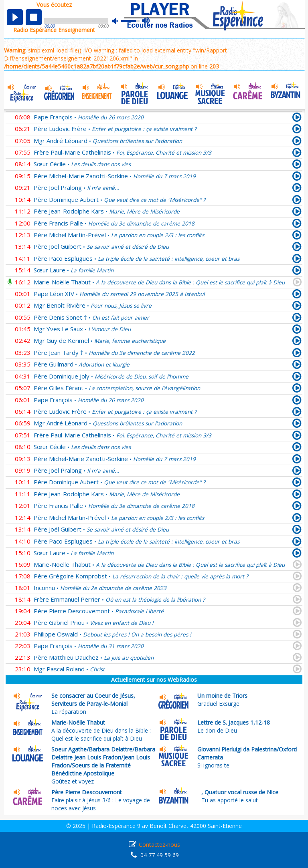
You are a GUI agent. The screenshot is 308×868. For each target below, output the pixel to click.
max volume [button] (146, 21)
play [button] (15, 17)
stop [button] (34, 17)
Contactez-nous (159, 845)
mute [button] (119, 21)
